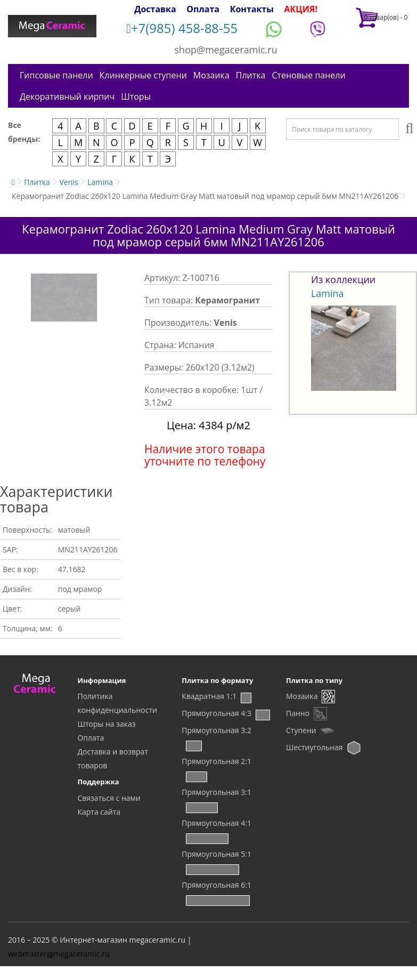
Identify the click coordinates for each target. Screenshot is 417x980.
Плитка (251, 75)
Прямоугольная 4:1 (216, 823)
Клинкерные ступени (143, 75)
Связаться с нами (109, 798)
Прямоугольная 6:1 (216, 885)
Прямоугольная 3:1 (216, 792)
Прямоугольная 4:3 (216, 713)
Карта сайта (99, 812)
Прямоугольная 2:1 (216, 761)
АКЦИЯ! (301, 9)
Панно (298, 713)
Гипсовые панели (56, 75)
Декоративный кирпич (67, 97)
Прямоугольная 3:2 (216, 730)
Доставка (155, 9)
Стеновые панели (308, 75)
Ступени (301, 730)
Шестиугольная (314, 747)
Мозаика (211, 75)
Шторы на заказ (106, 724)
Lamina (100, 182)
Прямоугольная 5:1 (216, 854)
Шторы (136, 97)
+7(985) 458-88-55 (182, 28)
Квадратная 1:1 (209, 696)
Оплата (203, 9)
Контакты (252, 9)
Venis (68, 182)
